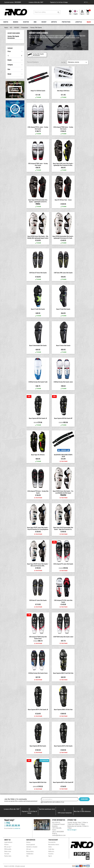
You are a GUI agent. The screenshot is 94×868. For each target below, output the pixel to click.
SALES (89, 22)
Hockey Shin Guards (14, 33)
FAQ (70, 14)
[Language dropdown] (76, 12)
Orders (50, 847)
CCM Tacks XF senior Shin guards (38, 273)
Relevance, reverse (78, 62)
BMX (35, 22)
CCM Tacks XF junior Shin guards (38, 600)
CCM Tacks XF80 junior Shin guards (63, 273)
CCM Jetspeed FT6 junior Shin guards (63, 564)
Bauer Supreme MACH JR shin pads (63, 710)
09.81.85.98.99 (12, 826)
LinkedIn (88, 858)
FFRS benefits (8, 849)
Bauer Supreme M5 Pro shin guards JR (38, 710)
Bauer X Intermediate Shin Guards (38, 346)
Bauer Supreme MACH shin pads (38, 782)
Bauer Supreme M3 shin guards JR (38, 418)
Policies (6, 845)
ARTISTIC (54, 22)
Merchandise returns (54, 845)
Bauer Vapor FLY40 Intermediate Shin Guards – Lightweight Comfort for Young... (38, 202)
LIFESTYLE (79, 22)
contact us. (17, 828)
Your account (53, 840)
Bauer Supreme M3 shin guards (38, 746)
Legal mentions (8, 842)
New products (30, 851)
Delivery (28, 842)
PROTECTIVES (66, 22)
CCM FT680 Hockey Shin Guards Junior (63, 637)
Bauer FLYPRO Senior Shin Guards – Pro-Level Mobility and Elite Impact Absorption (63, 493)
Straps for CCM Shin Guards (38, 91)
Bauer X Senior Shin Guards (63, 346)
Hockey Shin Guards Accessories (13, 37)
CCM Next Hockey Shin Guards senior (38, 673)
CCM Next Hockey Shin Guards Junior (63, 382)
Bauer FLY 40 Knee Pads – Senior (63, 200)
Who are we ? (8, 847)
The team (7, 854)
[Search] (47, 12)
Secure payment (31, 845)
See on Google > (72, 830)
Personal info (52, 842)
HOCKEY (44, 22)
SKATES (6, 22)
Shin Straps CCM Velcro (63, 91)
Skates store (8, 851)
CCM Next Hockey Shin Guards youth (38, 382)
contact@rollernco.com (59, 835)
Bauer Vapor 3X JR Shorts (38, 455)
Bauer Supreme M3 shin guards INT (63, 418)
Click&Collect (30, 854)
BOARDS (16, 22)
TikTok (84, 854)
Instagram (88, 854)
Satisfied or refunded (32, 847)
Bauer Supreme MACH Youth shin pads (63, 673)
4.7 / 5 (87, 2)
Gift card (29, 849)
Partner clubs (8, 856)
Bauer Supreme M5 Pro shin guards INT (63, 782)
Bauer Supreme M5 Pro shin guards (63, 746)
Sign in (50, 856)
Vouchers (51, 854)
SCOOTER (26, 22)
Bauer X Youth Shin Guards (38, 309)
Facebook (76, 854)
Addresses (51, 851)
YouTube (80, 854)
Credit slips (51, 849)
